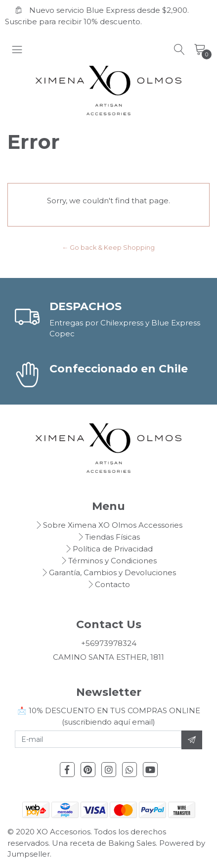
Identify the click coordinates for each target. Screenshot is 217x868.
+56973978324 (109, 643)
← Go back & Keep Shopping (109, 248)
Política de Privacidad (113, 549)
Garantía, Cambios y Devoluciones (112, 572)
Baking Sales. (134, 843)
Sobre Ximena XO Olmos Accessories (113, 525)
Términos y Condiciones (112, 561)
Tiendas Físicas (112, 537)
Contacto (112, 584)
